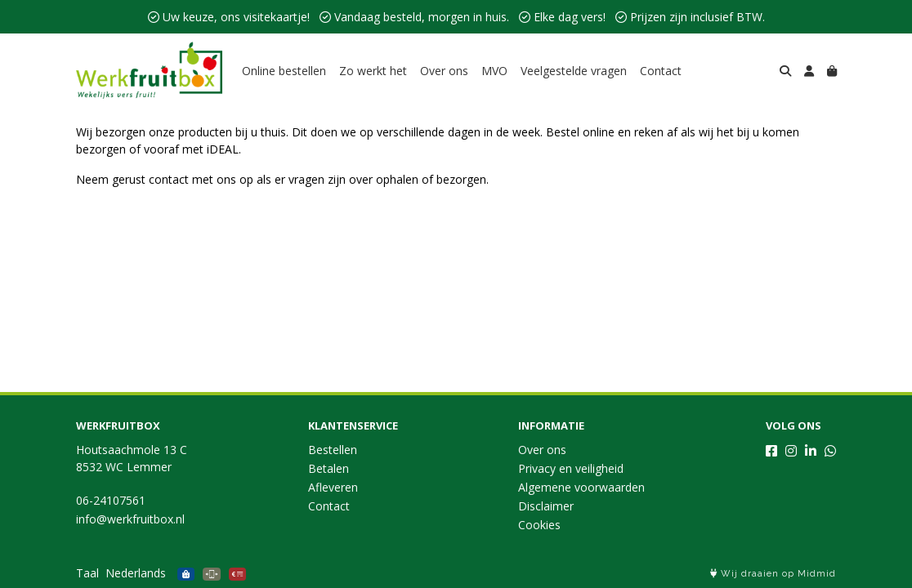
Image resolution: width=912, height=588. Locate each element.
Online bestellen (284, 71)
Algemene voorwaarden (581, 487)
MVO (494, 71)
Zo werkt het (373, 71)
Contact (661, 71)
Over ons (444, 71)
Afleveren (333, 487)
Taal (87, 573)
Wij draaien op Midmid (773, 574)
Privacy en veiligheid (571, 468)
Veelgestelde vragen (574, 71)
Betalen (329, 468)
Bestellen (333, 450)
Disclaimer (546, 506)
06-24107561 (111, 500)
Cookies (539, 525)
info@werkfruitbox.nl (130, 519)
